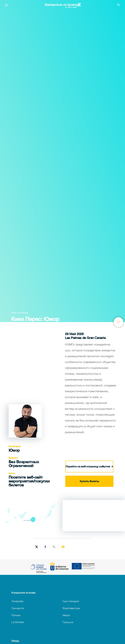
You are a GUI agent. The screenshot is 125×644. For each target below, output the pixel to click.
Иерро (66, 615)
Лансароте (18, 608)
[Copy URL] (54, 547)
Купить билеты (89, 481)
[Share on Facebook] (45, 547)
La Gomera (18, 622)
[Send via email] (63, 547)
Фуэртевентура (71, 608)
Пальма (16, 615)
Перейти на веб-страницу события (89, 466)
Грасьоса (68, 622)
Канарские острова (23, 593)
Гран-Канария (71, 601)
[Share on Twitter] (37, 547)
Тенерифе (17, 601)
